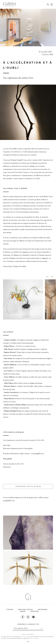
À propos (10, 609)
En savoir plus (35, 638)
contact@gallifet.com (38, 454)
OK (28, 642)
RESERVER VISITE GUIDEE (28, 486)
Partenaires (43, 609)
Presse (23, 611)
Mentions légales (25, 609)
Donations (34, 611)
